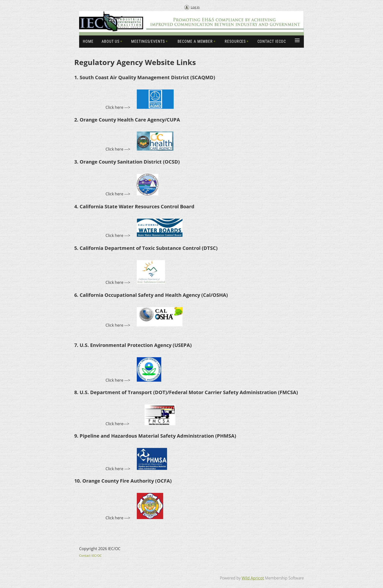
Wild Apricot (253, 578)
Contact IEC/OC (90, 555)
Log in (195, 7)
